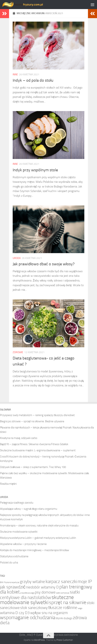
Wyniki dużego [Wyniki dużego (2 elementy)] (64, 618)
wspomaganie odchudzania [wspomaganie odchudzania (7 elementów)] (28, 618)
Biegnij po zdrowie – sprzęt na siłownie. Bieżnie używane (32, 421)
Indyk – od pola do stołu (33, 80)
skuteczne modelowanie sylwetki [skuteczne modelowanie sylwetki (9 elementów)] (37, 600)
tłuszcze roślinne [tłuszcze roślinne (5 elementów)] (63, 608)
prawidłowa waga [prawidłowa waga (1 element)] (27, 593)
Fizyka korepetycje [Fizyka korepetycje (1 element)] (12, 582)
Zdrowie (18, 352)
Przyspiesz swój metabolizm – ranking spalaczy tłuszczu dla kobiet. (38, 415)
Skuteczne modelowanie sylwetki (19, 532)
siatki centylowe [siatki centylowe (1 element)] (63, 593)
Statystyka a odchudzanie (14, 556)
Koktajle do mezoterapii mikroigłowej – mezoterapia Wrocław (34, 550)
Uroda (17, 258)
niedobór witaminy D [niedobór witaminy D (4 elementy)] (42, 587)
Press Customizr (65, 640)
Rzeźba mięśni (8, 484)
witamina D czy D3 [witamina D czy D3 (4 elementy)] (15, 613)
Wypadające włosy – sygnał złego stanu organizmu (29, 509)
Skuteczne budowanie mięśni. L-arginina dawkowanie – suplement (38, 450)
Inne (15, 74)
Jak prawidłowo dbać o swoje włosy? (44, 264)
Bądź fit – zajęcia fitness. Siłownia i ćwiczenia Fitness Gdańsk (34, 444)
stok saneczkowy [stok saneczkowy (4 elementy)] (34, 608)
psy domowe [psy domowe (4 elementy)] (45, 592)
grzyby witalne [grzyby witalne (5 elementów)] (32, 582)
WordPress (39, 640)
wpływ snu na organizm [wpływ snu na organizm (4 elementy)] (49, 613)
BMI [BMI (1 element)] (2, 582)
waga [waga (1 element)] (80, 608)
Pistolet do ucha (9, 563)
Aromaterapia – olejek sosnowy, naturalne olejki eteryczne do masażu (39, 526)
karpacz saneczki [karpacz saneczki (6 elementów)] (61, 581)
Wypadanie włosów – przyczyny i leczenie (23, 544)
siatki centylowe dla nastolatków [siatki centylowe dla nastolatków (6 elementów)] (40, 595)
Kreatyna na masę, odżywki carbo (19, 438)
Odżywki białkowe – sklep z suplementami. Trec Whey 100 (33, 467)
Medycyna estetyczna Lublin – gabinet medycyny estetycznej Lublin (38, 538)
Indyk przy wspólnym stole (35, 170)
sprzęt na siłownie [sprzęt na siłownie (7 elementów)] (68, 602)
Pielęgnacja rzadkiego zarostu (17, 503)
